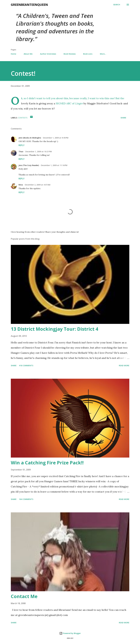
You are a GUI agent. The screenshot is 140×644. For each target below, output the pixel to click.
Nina (21, 185)
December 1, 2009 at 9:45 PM (56, 138)
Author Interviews (48, 54)
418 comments (26, 365)
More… (103, 54)
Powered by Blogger (70, 633)
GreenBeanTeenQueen (29, 5)
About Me (28, 54)
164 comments (26, 499)
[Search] (117, 5)
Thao (21, 152)
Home (13, 54)
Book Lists (88, 54)
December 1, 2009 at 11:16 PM (54, 165)
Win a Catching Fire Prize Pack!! (47, 463)
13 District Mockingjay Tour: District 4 (55, 329)
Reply (22, 145)
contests (23, 118)
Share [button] (123, 118)
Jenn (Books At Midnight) (30, 138)
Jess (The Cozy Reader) (29, 165)
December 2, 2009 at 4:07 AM (38, 185)
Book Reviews (70, 54)
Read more (124, 365)
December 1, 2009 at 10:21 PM (39, 152)
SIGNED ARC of (70, 103)
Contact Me (24, 596)
